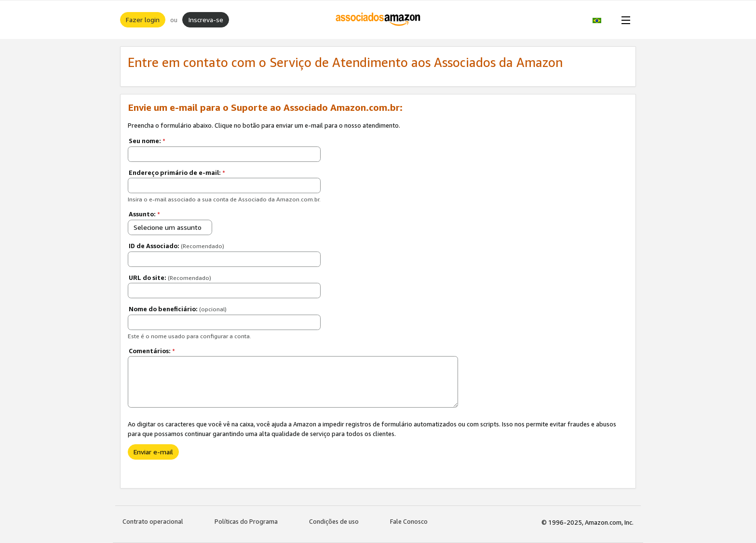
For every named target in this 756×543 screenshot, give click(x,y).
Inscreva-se (206, 20)
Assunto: (144, 214)
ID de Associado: (176, 246)
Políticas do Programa (246, 521)
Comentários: (152, 351)
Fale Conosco (409, 521)
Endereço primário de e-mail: (177, 172)
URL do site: (170, 278)
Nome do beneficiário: (178, 309)
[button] (602, 20)
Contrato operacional (153, 521)
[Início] (378, 20)
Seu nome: (147, 141)
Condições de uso (334, 521)
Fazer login (143, 20)
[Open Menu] (624, 20)
